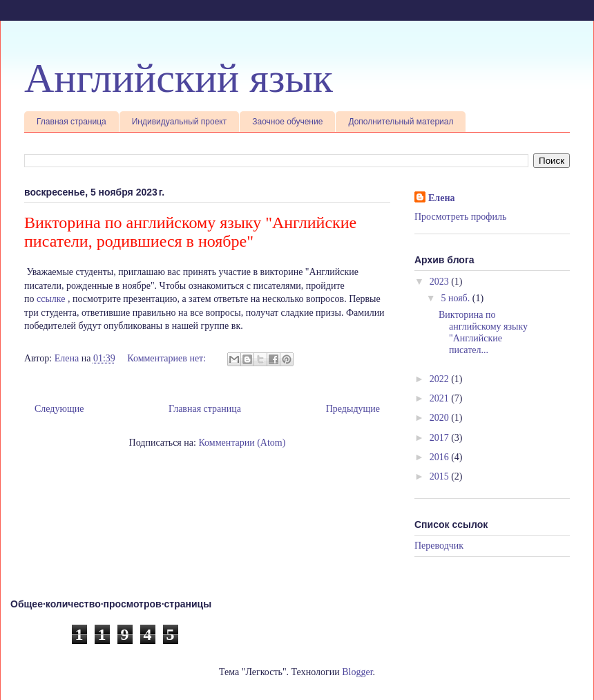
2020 (441, 418)
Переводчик (439, 546)
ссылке (51, 299)
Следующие (59, 409)
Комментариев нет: (167, 358)
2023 (441, 282)
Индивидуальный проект (180, 122)
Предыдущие (353, 409)
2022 (441, 379)
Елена (441, 198)
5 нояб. (456, 298)
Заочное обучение (287, 122)
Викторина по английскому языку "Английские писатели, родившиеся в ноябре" (190, 232)
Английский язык (179, 78)
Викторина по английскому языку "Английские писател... (483, 332)
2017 (441, 438)
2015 (441, 476)
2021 (441, 398)
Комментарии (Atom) (242, 443)
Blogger (357, 672)
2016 (441, 457)
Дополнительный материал (401, 122)
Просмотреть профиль (460, 217)
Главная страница (71, 122)
